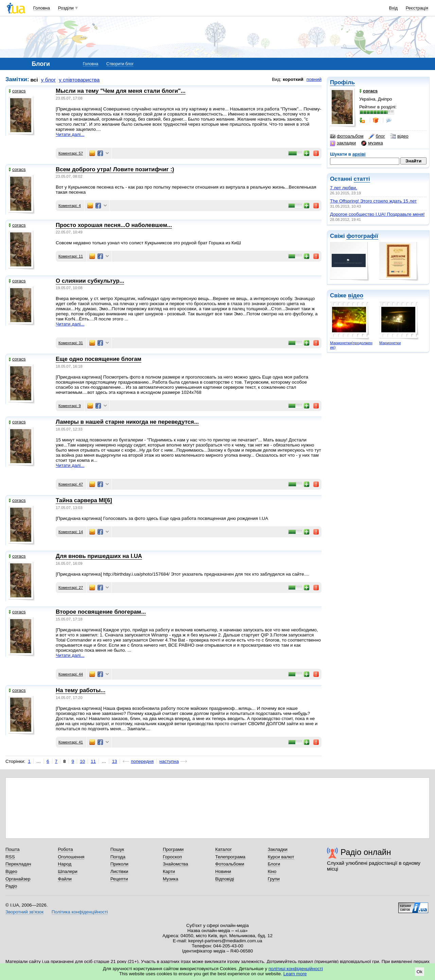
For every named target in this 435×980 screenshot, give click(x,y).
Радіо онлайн (366, 852)
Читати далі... (70, 134)
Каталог (223, 849)
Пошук (117, 849)
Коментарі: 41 (71, 742)
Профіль (342, 82)
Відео (11, 871)
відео (399, 136)
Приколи (119, 864)
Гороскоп (172, 857)
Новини (223, 871)
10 (82, 761)
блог (377, 136)
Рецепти (119, 879)
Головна (42, 8)
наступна (169, 761)
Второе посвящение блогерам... (101, 612)
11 (93, 761)
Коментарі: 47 (71, 484)
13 (114, 761)
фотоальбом (347, 136)
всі (34, 80)
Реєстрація (417, 8)
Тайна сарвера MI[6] (84, 500)
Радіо (11, 886)
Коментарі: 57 (71, 153)
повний (314, 79)
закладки (343, 143)
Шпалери (67, 871)
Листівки (119, 871)
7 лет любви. (344, 188)
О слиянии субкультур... (90, 281)
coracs (17, 91)
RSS (10, 857)
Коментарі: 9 (70, 406)
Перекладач (18, 864)
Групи (274, 879)
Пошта (12, 849)
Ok (420, 972)
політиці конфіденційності (296, 969)
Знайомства (176, 864)
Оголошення (71, 857)
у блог (49, 80)
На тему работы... (81, 690)
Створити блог (120, 64)
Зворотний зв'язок (24, 912)
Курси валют (281, 857)
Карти (169, 871)
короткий (293, 79)
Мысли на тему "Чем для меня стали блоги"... (121, 91)
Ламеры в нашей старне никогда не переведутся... (127, 422)
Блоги (274, 864)
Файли (65, 879)
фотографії (362, 236)
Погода (118, 857)
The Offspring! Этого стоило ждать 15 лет (373, 201)
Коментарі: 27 (71, 588)
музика (372, 143)
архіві (359, 154)
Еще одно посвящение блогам (99, 359)
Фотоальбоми (230, 864)
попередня (142, 761)
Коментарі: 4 (70, 206)
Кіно (272, 871)
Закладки (278, 849)
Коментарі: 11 (71, 256)
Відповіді (225, 879)
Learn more (295, 974)
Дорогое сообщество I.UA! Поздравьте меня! (377, 214)
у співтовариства (79, 80)
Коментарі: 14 (71, 532)
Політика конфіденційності (80, 912)
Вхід (394, 8)
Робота (65, 849)
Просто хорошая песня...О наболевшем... (114, 225)
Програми (173, 849)
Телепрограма (230, 857)
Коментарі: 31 (71, 343)
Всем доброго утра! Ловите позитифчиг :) (115, 169)
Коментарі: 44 (71, 674)
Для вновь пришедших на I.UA (99, 556)
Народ (65, 864)
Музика (170, 879)
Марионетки (390, 343)
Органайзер (18, 879)
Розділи (66, 8)
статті (362, 179)
